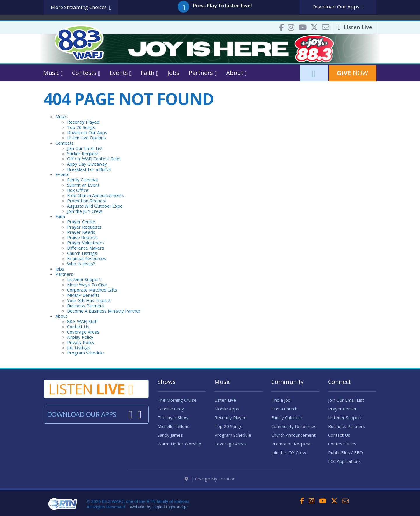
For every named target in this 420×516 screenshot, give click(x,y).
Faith (60, 216)
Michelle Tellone (174, 426)
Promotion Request (87, 201)
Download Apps (338, 7)
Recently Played (83, 122)
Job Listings (79, 347)
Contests (65, 143)
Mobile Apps (227, 409)
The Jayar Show (173, 417)
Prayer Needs (81, 232)
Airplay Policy (80, 337)
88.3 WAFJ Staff (82, 321)
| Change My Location (210, 479)
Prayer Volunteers (85, 243)
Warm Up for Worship (179, 444)
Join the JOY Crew (85, 211)
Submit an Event (83, 185)
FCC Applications (344, 461)
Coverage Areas (83, 332)
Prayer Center (81, 222)
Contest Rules (342, 444)
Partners (64, 274)
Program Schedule (85, 353)
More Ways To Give (87, 285)
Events (62, 174)
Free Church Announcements (96, 195)
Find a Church (284, 409)
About (61, 316)
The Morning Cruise (177, 400)
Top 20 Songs (81, 127)
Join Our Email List (85, 148)
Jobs (173, 73)
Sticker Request (83, 153)
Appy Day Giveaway (87, 164)
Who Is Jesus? (81, 264)
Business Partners (86, 306)
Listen (91, 389)
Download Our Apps (87, 132)
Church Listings (82, 253)
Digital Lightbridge (170, 507)
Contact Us (78, 327)
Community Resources (294, 426)
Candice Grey (171, 409)
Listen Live (225, 400)
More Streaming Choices (81, 7)
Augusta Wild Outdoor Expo (95, 206)
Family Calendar (83, 180)
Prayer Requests (84, 227)
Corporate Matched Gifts (92, 290)
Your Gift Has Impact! (89, 300)
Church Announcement (293, 435)
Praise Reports (82, 237)
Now (352, 73)
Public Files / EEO (345, 452)
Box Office (78, 190)
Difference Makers (86, 248)
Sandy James (170, 435)
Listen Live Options (86, 138)
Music (61, 117)
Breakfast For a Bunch (89, 169)
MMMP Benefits (83, 295)
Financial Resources (87, 258)
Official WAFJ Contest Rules (94, 159)
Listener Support (84, 279)
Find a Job (281, 400)
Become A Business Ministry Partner (104, 311)
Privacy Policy (81, 342)
